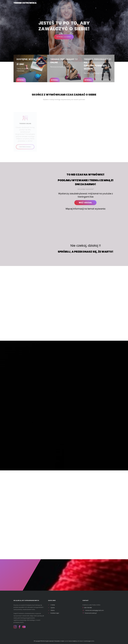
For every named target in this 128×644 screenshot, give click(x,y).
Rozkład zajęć (54, 613)
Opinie (51, 608)
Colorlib (66, 641)
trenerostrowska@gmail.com (93, 610)
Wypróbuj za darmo (64, 37)
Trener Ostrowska (25, 3)
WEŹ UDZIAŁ (85, 203)
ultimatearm (80, 641)
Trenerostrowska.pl (90, 613)
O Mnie (51, 605)
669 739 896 (87, 608)
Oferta (51, 610)
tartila (93, 641)
